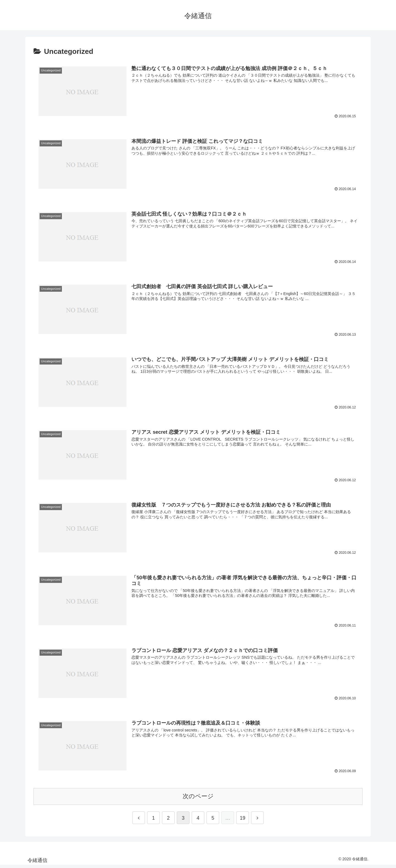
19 (243, 821)
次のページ (198, 799)
